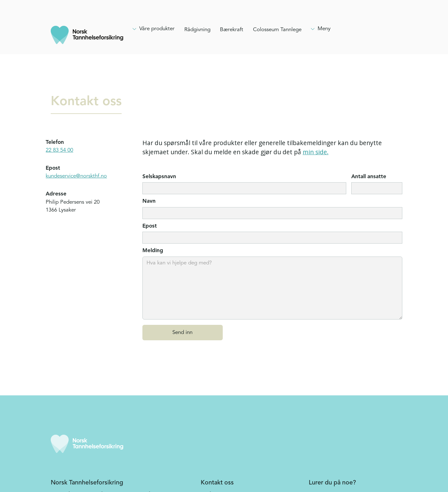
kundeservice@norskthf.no (76, 176)
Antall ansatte (369, 177)
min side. (316, 152)
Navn (149, 201)
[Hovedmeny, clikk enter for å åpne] (153, 29)
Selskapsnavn (159, 177)
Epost (150, 226)
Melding (153, 251)
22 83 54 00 (59, 150)
